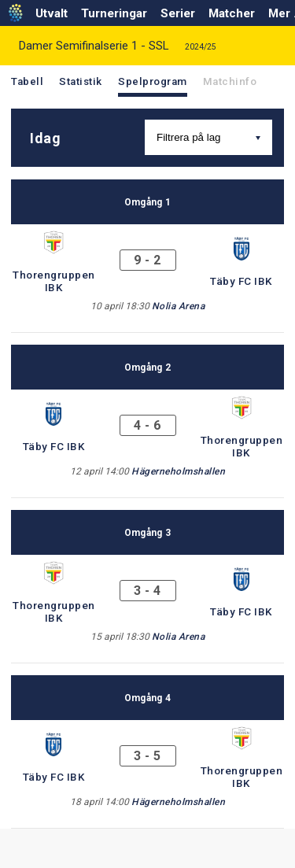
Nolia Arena (179, 306)
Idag (45, 138)
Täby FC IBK (242, 281)
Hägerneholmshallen (178, 471)
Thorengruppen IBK (54, 281)
